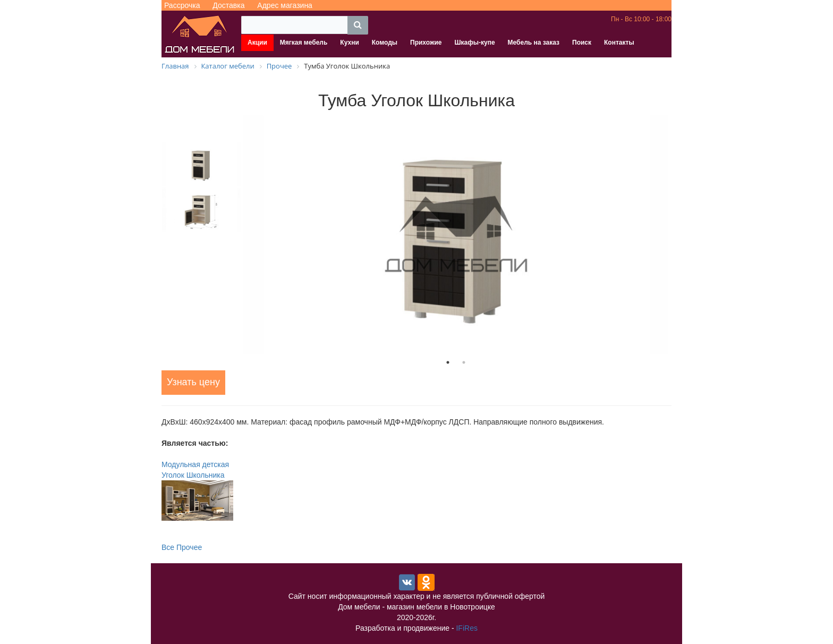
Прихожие (426, 43)
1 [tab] (448, 362)
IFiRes (466, 628)
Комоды (385, 43)
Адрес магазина (285, 5)
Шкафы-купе (474, 43)
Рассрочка (182, 5)
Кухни (349, 43)
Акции (257, 43)
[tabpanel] (456, 235)
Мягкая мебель (304, 43)
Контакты (619, 43)
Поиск (582, 43)
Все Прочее (182, 547)
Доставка (228, 5)
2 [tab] (464, 362)
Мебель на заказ (534, 43)
